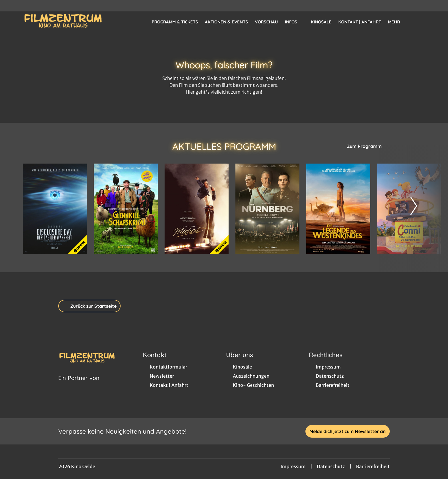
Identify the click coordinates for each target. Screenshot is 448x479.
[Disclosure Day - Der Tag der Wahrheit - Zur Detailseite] (55, 209)
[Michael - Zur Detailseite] (197, 209)
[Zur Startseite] (63, 22)
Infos (294, 22)
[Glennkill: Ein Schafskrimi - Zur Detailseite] (126, 209)
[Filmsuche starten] (419, 22)
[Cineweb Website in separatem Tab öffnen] (79, 385)
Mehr (397, 22)
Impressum (293, 466)
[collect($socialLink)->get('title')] (10, 6)
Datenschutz (331, 466)
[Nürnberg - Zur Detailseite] (267, 209)
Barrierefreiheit (373, 466)
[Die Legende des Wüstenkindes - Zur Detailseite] (338, 209)
